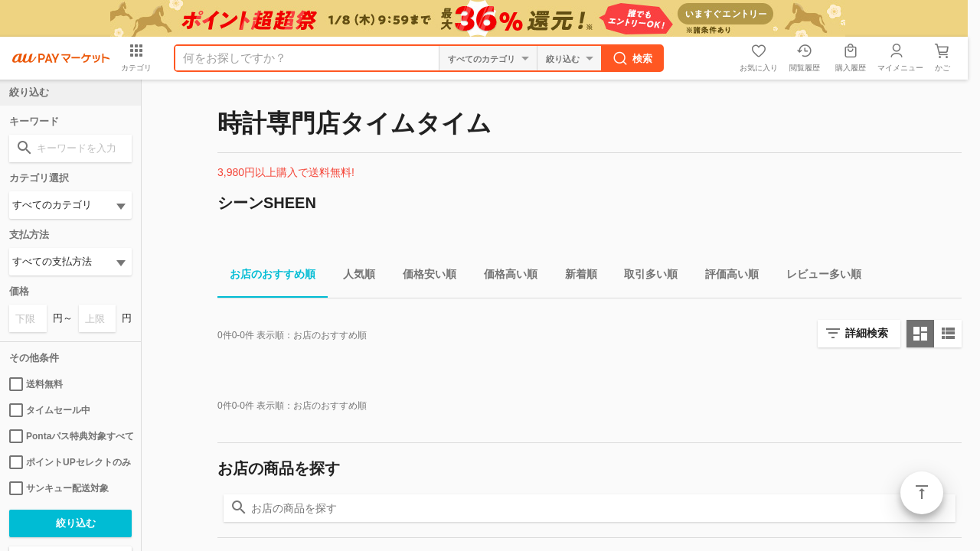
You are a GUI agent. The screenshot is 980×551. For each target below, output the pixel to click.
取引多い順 (645, 277)
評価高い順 (726, 277)
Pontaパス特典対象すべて (70, 436)
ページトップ (922, 493)
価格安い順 (423, 277)
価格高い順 (505, 277)
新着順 (575, 277)
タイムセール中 (50, 410)
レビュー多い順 (818, 277)
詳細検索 (867, 333)
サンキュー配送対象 (59, 488)
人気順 (353, 277)
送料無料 (36, 384)
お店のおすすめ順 (266, 277)
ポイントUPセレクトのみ (70, 462)
